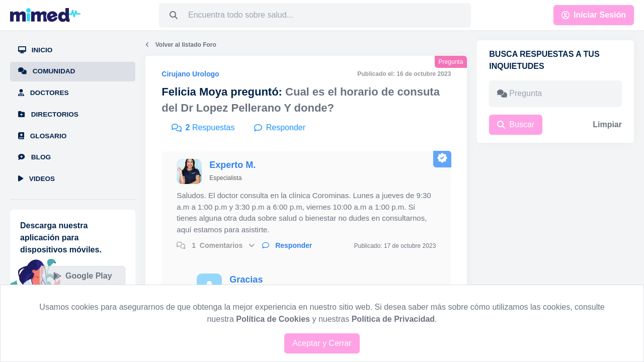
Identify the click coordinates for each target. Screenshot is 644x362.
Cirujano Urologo (190, 74)
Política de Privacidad (393, 319)
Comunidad (47, 71)
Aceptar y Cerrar (322, 343)
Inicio (35, 50)
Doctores (44, 93)
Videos (36, 179)
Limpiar (607, 124)
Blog (34, 157)
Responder (287, 245)
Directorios (48, 114)
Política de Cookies (273, 319)
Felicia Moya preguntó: (222, 92)
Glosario (42, 136)
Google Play (83, 276)
